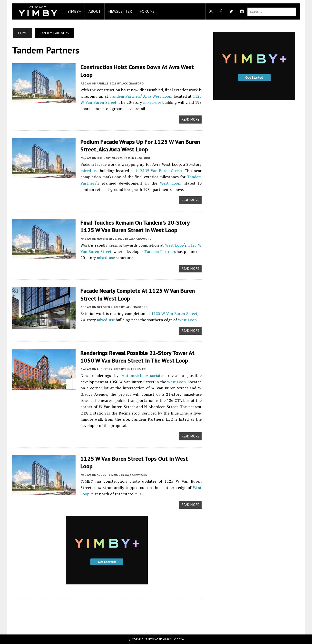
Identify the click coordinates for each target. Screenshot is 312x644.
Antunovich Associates (143, 375)
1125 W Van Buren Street (159, 171)
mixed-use (152, 102)
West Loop (170, 183)
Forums (147, 11)
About (95, 11)
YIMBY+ (74, 11)
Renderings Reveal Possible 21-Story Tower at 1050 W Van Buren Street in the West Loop (138, 357)
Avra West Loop (157, 96)
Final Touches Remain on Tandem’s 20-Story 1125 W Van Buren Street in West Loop (135, 226)
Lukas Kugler (136, 369)
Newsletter (120, 11)
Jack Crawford (132, 83)
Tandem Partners (125, 96)
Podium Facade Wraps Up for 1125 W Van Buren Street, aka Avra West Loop (141, 145)
